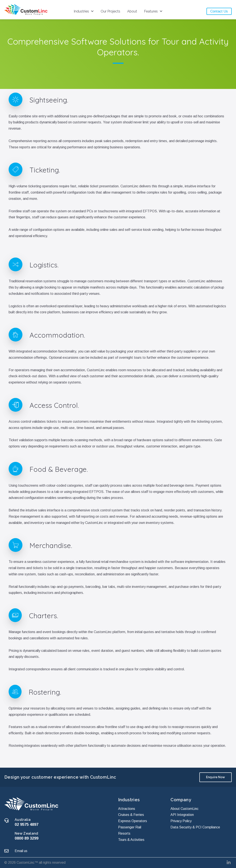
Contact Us (219, 11)
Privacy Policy (181, 821)
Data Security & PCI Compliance (195, 827)
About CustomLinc (184, 808)
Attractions (127, 808)
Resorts (124, 833)
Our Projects (110, 11)
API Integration (182, 815)
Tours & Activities (131, 839)
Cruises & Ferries (131, 815)
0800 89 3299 (27, 838)
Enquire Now (216, 777)
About (132, 11)
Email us (21, 851)
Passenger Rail (130, 827)
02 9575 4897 (27, 824)
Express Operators (133, 821)
